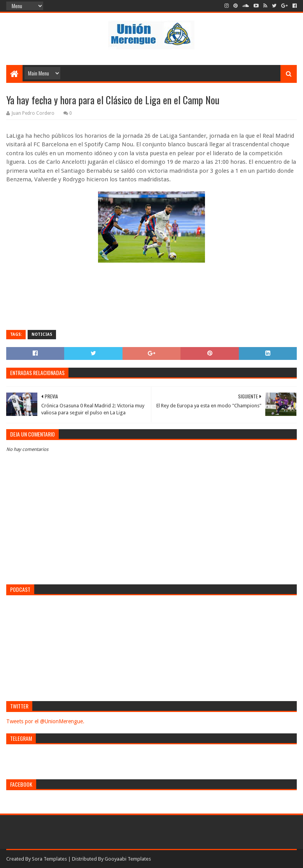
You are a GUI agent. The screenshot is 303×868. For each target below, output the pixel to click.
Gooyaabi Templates (128, 859)
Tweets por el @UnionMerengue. (45, 721)
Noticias (42, 334)
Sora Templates (49, 859)
